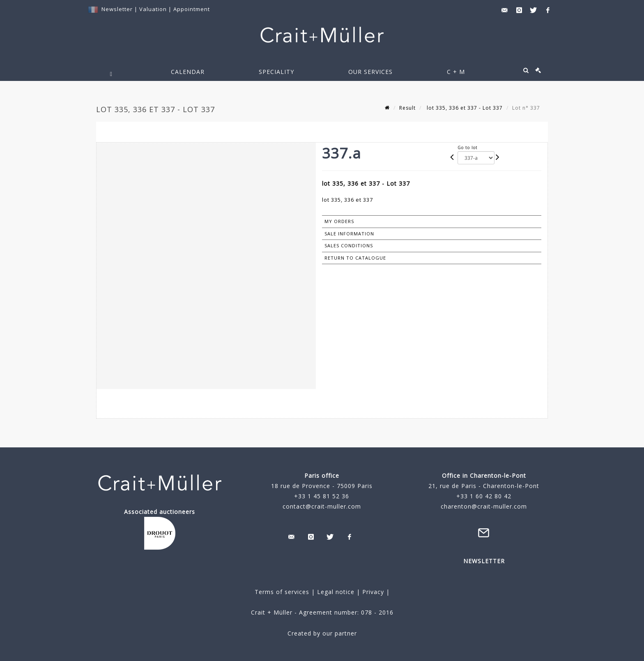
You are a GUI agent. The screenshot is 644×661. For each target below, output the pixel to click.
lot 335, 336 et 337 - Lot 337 (464, 108)
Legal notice (336, 592)
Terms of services (282, 592)
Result (407, 108)
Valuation (153, 9)
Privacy (372, 592)
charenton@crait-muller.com (484, 506)
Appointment (192, 9)
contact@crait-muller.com (322, 506)
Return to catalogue (355, 258)
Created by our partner (322, 633)
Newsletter (117, 9)
